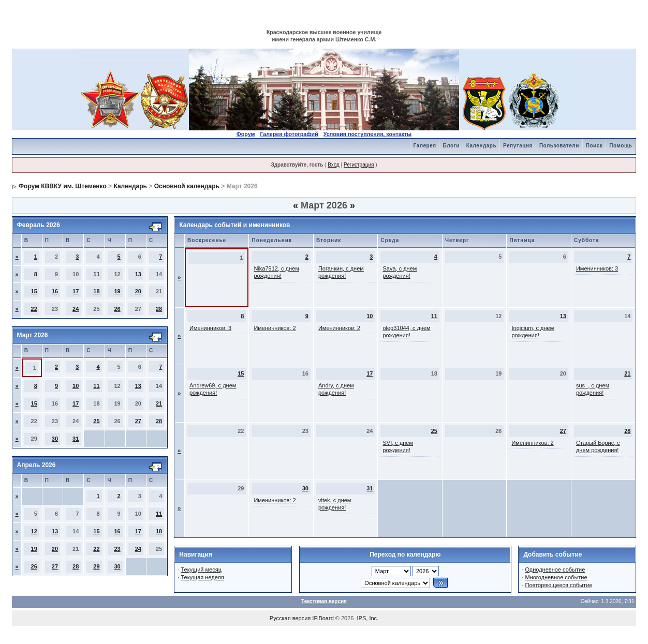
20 (138, 291)
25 (96, 421)
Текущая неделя (202, 577)
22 (34, 309)
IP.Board (323, 618)
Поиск (594, 146)
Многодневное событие (556, 577)
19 (117, 291)
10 (76, 386)
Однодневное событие (555, 570)
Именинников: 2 (275, 328)
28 (159, 309)
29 (96, 566)
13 (138, 274)
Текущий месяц (201, 570)
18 (96, 291)
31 (76, 439)
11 (96, 274)
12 (34, 531)
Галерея (425, 146)
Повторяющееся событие (559, 585)
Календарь (481, 146)
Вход (334, 165)
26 (117, 309)
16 (55, 291)
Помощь (621, 146)
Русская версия (290, 618)
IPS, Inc (367, 618)
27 (138, 421)
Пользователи (559, 146)
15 (34, 291)
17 (76, 291)
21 (159, 403)
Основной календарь (187, 186)
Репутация (518, 146)
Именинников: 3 (597, 268)
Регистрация (359, 165)
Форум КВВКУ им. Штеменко (63, 186)
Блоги (451, 146)
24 (76, 309)
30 (55, 439)
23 (117, 549)
